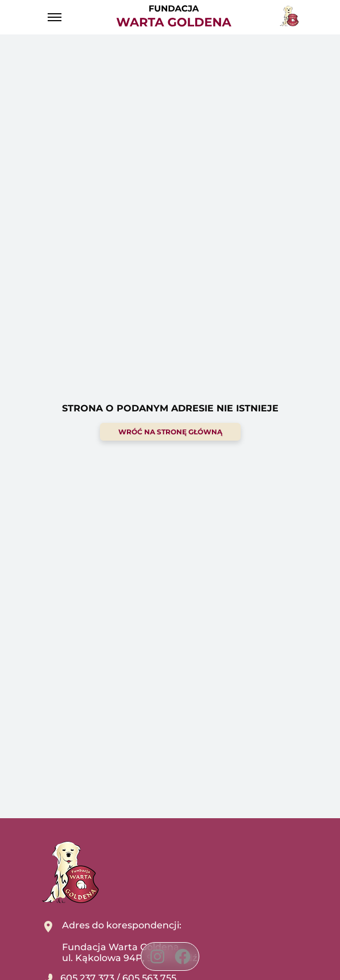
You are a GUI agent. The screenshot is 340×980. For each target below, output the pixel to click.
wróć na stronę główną (170, 432)
